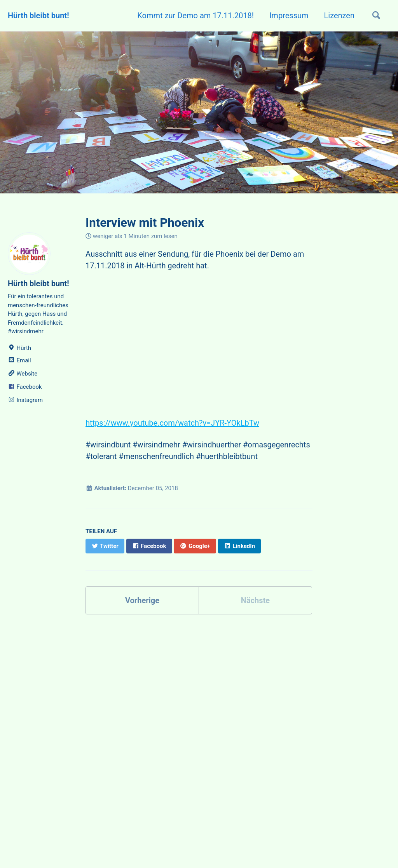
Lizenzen (339, 16)
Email (19, 360)
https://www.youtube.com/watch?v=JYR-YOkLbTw (172, 423)
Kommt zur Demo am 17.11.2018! (196, 16)
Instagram (25, 400)
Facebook (25, 387)
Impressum (289, 16)
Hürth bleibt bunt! (38, 16)
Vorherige (142, 600)
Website (23, 374)
